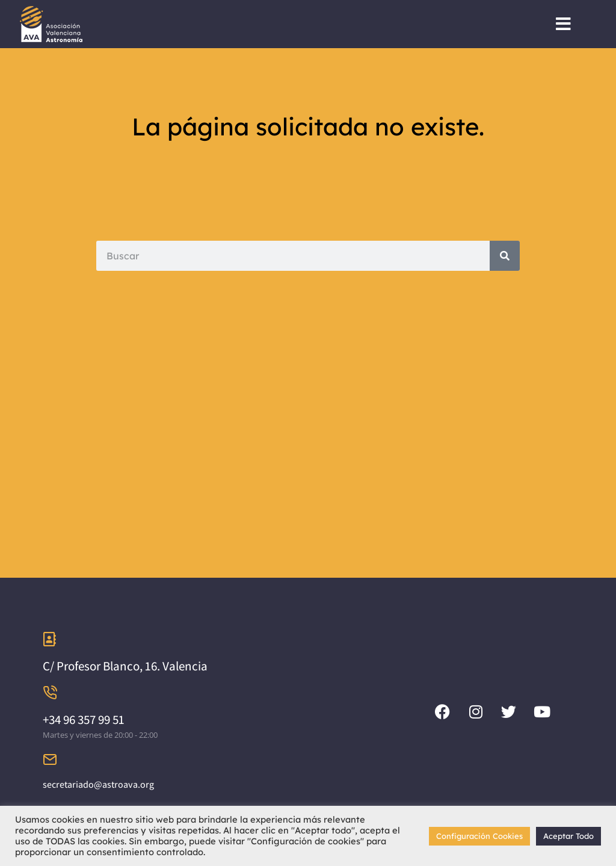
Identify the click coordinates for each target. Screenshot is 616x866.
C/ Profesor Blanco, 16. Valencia (125, 666)
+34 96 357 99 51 (84, 719)
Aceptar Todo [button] (568, 836)
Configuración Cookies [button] (479, 836)
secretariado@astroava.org (98, 784)
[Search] (505, 256)
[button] (563, 24)
